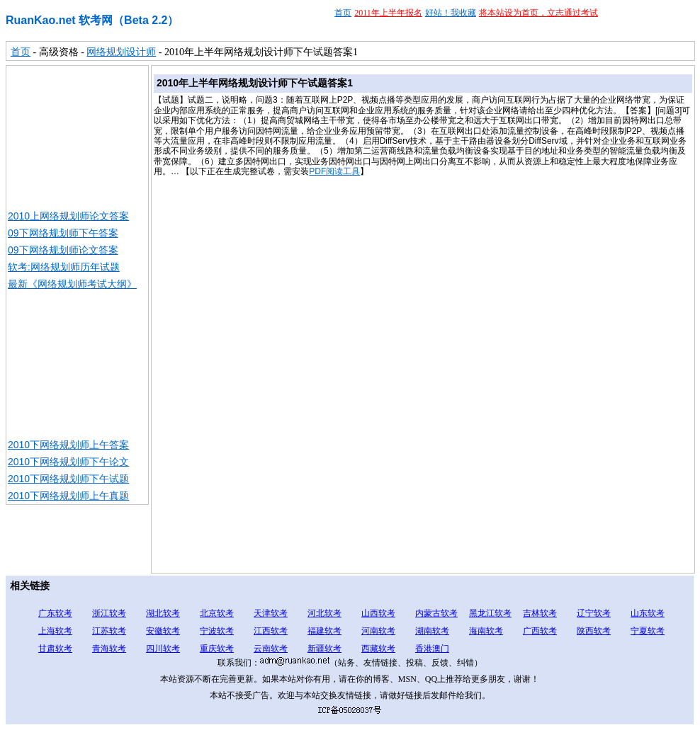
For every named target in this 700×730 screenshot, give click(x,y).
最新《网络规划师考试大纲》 (72, 284)
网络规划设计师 (121, 52)
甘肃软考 (55, 649)
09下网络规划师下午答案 (63, 233)
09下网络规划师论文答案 (63, 250)
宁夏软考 (648, 631)
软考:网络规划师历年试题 (64, 267)
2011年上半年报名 (388, 13)
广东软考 (55, 613)
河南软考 (378, 631)
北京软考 (217, 613)
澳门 (441, 649)
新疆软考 (324, 649)
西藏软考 (378, 649)
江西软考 (271, 631)
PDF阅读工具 (334, 171)
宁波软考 (217, 631)
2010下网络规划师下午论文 (68, 462)
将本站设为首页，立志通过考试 (538, 13)
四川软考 (163, 649)
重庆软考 (217, 649)
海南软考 (486, 631)
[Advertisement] (77, 137)
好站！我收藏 (451, 13)
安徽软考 (163, 631)
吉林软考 (540, 613)
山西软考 (378, 613)
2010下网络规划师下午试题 (68, 479)
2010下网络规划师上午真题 (68, 496)
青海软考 (109, 649)
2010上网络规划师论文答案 (68, 216)
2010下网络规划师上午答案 (68, 445)
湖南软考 (432, 631)
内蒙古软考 (436, 613)
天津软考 (271, 613)
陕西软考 (594, 631)
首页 (343, 13)
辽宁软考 (594, 613)
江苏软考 (109, 631)
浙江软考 (109, 613)
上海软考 (55, 631)
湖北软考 (163, 613)
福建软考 (324, 631)
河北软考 (324, 613)
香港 (424, 649)
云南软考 (271, 649)
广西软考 (540, 631)
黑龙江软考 (490, 613)
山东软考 (648, 613)
